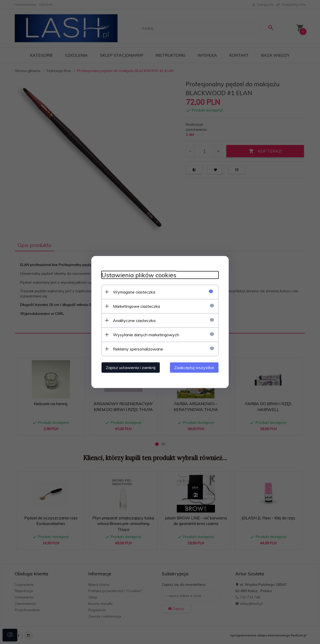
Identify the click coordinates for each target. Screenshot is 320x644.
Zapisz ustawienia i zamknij (131, 368)
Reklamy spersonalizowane (138, 349)
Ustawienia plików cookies (139, 275)
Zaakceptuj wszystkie (194, 368)
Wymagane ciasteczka (134, 292)
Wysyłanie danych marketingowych (146, 335)
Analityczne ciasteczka (134, 320)
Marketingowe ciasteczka (136, 306)
